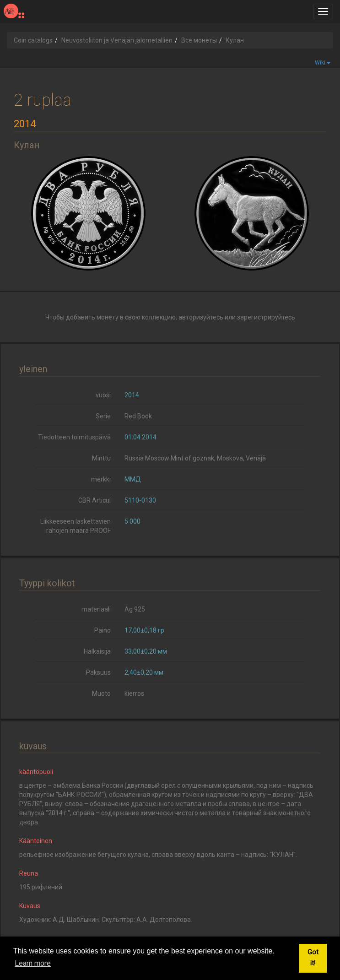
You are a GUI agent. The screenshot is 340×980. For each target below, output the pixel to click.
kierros (134, 693)
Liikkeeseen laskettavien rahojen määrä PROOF (76, 526)
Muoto (101, 693)
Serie (103, 416)
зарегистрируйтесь (266, 317)
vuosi (103, 395)
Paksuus (98, 672)
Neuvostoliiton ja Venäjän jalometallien (117, 40)
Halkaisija (97, 651)
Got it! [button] (313, 958)
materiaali (96, 609)
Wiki (323, 63)
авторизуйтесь (201, 317)
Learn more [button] (33, 963)
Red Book (138, 416)
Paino (103, 630)
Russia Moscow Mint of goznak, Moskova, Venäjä (195, 458)
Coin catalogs (33, 40)
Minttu (101, 458)
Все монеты (199, 40)
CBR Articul (94, 500)
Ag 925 (135, 609)
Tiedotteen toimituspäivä (74, 437)
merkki (101, 479)
